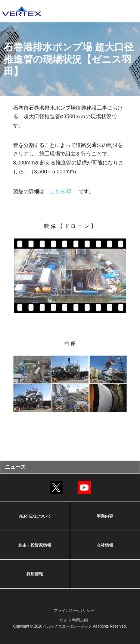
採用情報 (35, 574)
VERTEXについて (35, 516)
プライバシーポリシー (74, 610)
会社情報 (105, 545)
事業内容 (105, 516)
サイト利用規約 (74, 620)
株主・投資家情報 (35, 545)
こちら (57, 191)
